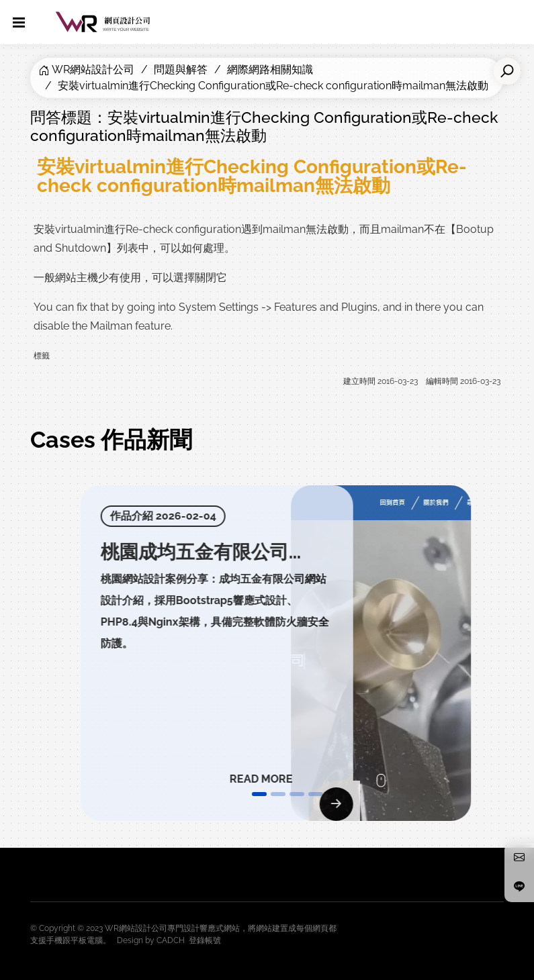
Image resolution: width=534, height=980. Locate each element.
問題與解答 (181, 69)
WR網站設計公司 (93, 69)
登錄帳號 (205, 940)
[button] (259, 794)
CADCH (171, 940)
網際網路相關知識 (270, 69)
